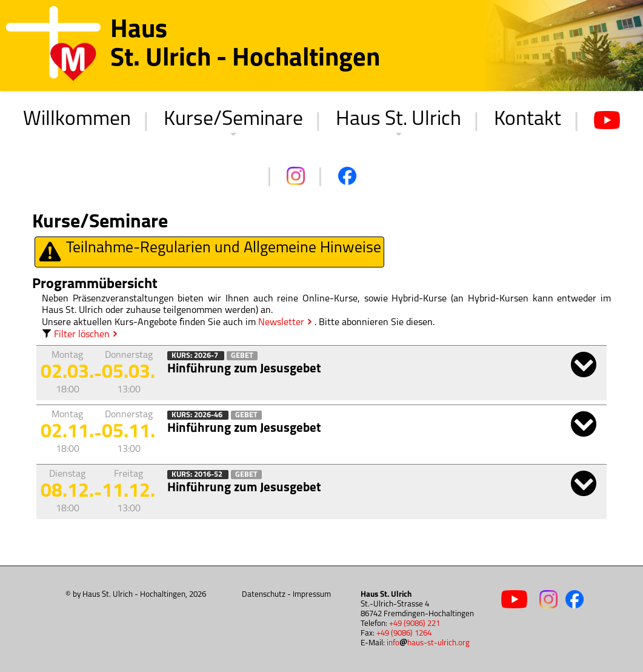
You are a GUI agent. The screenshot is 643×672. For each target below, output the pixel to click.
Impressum (312, 595)
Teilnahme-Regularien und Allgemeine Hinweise (209, 252)
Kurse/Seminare (233, 120)
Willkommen (77, 120)
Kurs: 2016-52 (198, 475)
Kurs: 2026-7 (196, 356)
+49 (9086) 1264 (404, 633)
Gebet (242, 356)
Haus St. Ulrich (398, 120)
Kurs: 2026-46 (198, 415)
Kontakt (528, 120)
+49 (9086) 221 (415, 624)
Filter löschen (76, 335)
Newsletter (281, 323)
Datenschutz (264, 595)
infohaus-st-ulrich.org (428, 643)
